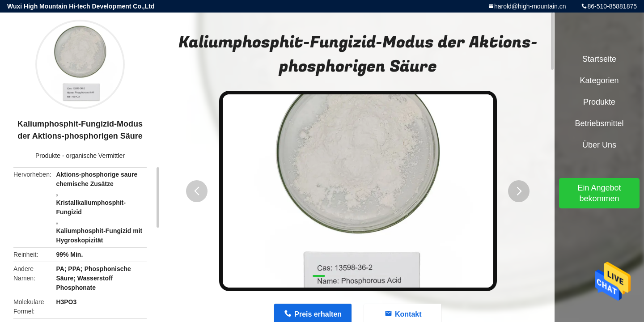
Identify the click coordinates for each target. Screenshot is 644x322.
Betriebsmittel (599, 123)
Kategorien (599, 80)
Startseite (599, 59)
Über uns (599, 145)
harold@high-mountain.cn (530, 6)
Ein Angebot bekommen (599, 193)
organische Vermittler (95, 156)
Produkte (48, 156)
